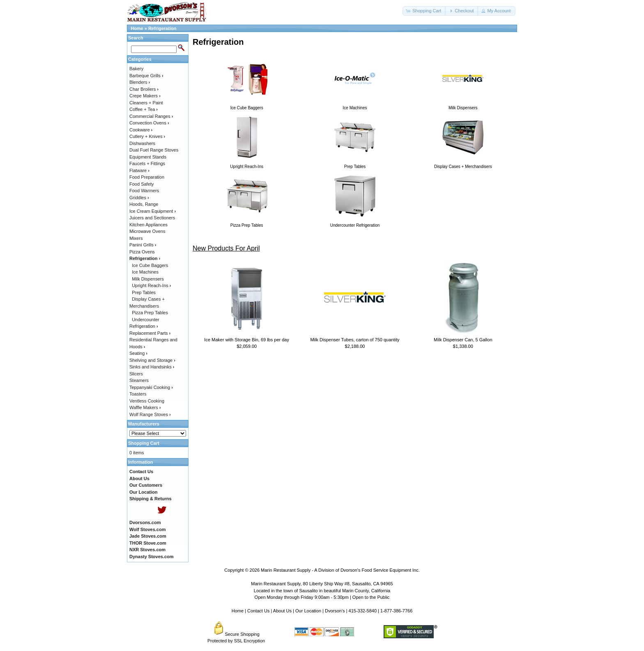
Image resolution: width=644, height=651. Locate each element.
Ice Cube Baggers (150, 265)
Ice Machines (145, 272)
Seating (138, 353)
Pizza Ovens (142, 252)
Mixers (136, 238)
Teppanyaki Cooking (151, 387)
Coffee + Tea (144, 109)
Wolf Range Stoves (150, 414)
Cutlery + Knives (147, 136)
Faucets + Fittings (147, 163)
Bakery (136, 69)
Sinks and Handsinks (152, 367)
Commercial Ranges (151, 116)
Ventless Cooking (147, 401)
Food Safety (141, 184)
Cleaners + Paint (146, 103)
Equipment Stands (148, 157)
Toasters (138, 394)
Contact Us (258, 611)
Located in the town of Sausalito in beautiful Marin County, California (322, 591)
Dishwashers (142, 143)
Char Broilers (144, 89)
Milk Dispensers (148, 279)
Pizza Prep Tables (150, 313)
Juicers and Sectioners (152, 218)
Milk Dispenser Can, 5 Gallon (463, 340)
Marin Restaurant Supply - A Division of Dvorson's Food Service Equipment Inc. (340, 570)
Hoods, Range (144, 204)
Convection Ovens (149, 123)
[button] (424, 11)
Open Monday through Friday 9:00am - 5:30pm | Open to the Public (322, 597)
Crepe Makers (145, 96)
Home (137, 28)
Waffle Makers (145, 407)
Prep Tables (144, 292)
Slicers (136, 374)
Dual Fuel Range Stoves (154, 150)
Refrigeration (162, 28)
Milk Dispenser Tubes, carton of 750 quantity (355, 340)
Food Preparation (147, 177)
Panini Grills (143, 245)
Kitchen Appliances (148, 225)
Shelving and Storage (152, 360)
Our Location (308, 611)
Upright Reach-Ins (151, 285)
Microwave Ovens (147, 231)
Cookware (141, 130)
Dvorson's (335, 611)
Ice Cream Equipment (153, 211)
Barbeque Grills (146, 76)
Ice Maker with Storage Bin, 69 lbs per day (247, 340)
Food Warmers (144, 191)
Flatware (139, 170)
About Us (282, 611)
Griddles (139, 198)
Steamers (139, 380)
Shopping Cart (144, 443)
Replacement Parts (150, 333)
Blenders (140, 82)
